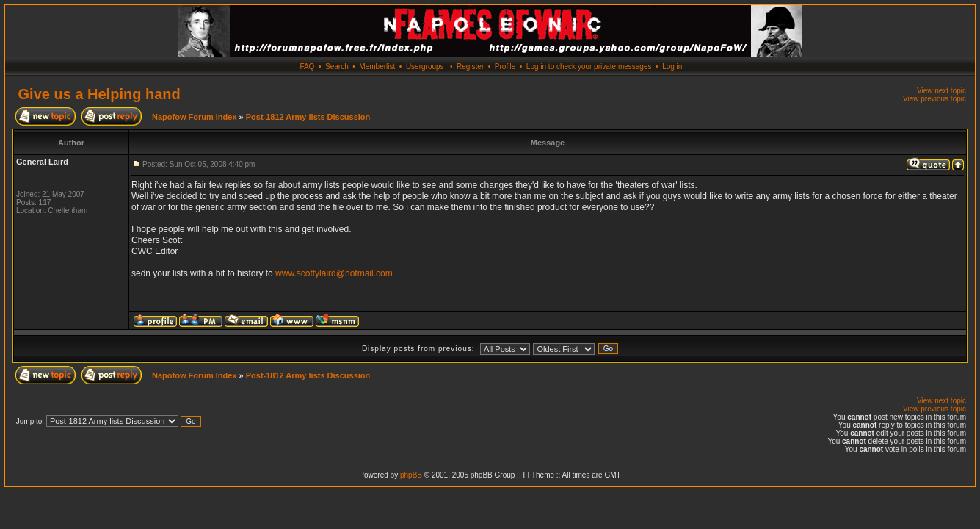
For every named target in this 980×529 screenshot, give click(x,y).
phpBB (411, 475)
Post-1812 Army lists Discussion (308, 117)
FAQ (307, 66)
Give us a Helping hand (99, 94)
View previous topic (934, 99)
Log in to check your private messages (589, 66)
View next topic (941, 91)
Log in (672, 66)
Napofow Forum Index (195, 117)
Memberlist (377, 66)
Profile (505, 66)
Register (470, 66)
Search (337, 66)
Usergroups (425, 66)
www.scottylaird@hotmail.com (334, 273)
